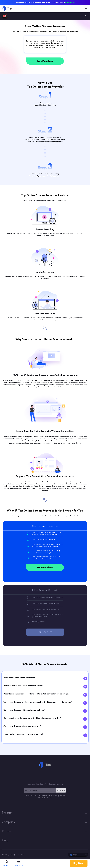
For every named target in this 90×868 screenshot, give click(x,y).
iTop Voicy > (70, 2)
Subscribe (61, 790)
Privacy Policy (9, 855)
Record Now (45, 632)
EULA (21, 855)
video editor (43, 557)
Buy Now (79, 863)
